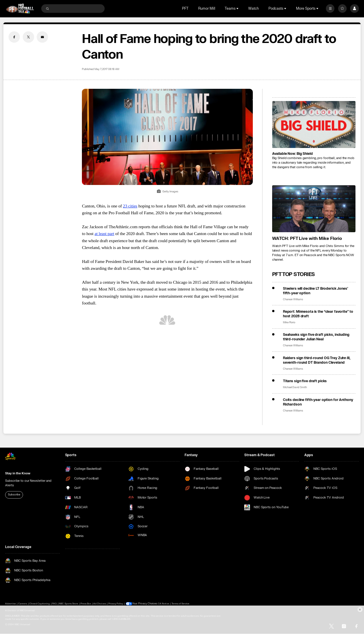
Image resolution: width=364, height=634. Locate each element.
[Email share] (42, 37)
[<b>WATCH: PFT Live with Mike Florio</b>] (314, 209)
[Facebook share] (14, 37)
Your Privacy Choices (144, 604)
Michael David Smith (295, 387)
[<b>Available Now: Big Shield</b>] (314, 124)
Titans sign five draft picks (305, 381)
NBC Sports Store (69, 604)
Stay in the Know (18, 473)
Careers (23, 604)
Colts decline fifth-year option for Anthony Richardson (318, 402)
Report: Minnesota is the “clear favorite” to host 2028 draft (318, 314)
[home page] (20, 9)
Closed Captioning (40, 604)
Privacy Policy (116, 604)
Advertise (10, 604)
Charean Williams (293, 299)
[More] (330, 9)
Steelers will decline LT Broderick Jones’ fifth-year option (316, 291)
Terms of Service (179, 604)
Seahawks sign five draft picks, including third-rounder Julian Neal (316, 337)
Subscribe (14, 495)
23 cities (130, 206)
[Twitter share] (28, 37)
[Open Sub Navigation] (238, 9)
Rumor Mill (207, 9)
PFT (185, 9)
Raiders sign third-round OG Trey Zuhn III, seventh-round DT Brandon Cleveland (317, 360)
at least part (104, 233)
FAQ (54, 604)
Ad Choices (100, 604)
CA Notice (162, 604)
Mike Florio (289, 323)
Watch (254, 9)
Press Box (86, 604)
